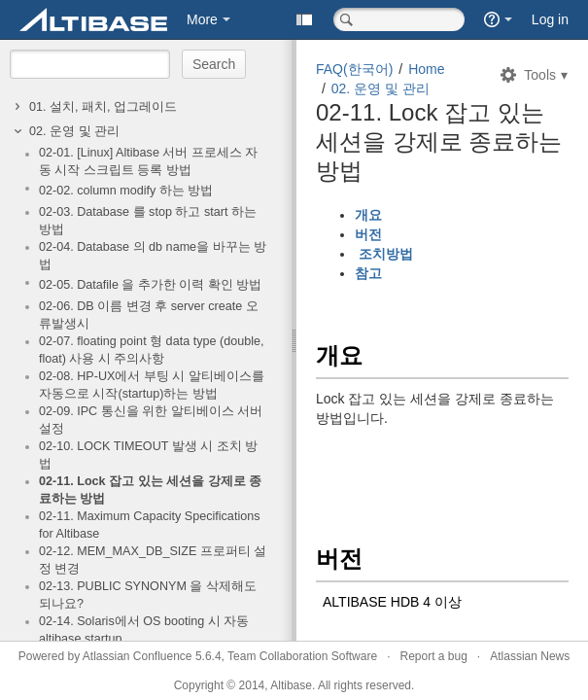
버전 (372, 234)
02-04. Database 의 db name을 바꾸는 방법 (153, 256)
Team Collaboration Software (302, 656)
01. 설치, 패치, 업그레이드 (103, 107)
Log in (550, 19)
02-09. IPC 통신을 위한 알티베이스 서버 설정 (151, 420)
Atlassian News (530, 656)
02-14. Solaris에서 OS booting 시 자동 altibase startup (144, 630)
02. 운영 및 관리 (74, 131)
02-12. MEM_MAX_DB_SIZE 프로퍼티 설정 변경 (153, 560)
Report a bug (433, 656)
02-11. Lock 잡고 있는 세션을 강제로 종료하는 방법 (150, 490)
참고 (370, 273)
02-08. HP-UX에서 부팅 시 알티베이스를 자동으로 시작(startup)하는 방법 (152, 385)
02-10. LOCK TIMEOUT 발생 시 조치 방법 (148, 455)
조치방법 (384, 254)
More (202, 19)
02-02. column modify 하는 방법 (126, 191)
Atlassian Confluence (138, 656)
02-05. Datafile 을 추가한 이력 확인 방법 (150, 285)
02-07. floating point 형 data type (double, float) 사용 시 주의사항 (151, 350)
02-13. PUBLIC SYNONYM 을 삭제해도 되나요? (148, 595)
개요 (370, 215)
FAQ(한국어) (354, 69)
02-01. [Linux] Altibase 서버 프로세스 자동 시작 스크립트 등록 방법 (148, 161)
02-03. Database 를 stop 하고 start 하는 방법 (148, 221)
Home (426, 69)
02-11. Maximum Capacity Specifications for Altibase (149, 525)
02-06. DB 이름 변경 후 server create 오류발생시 (149, 315)
